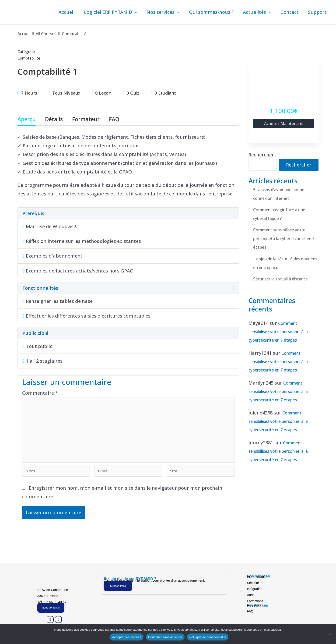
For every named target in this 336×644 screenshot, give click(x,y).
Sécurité (253, 582)
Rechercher (261, 155)
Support (317, 12)
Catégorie (26, 52)
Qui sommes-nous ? (211, 12)
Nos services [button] (163, 12)
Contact (290, 12)
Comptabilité (31, 58)
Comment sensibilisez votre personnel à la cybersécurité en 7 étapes (285, 239)
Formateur (86, 120)
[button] (135, 12)
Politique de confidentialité (208, 637)
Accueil (67, 12)
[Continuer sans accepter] (330, 634)
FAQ (114, 120)
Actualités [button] (257, 12)
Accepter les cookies (127, 637)
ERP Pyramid (257, 576)
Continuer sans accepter (165, 637)
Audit (251, 594)
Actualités (254, 605)
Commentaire (40, 393)
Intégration (255, 588)
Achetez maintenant (283, 124)
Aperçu (27, 120)
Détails (54, 120)
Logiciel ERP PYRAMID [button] (111, 12)
